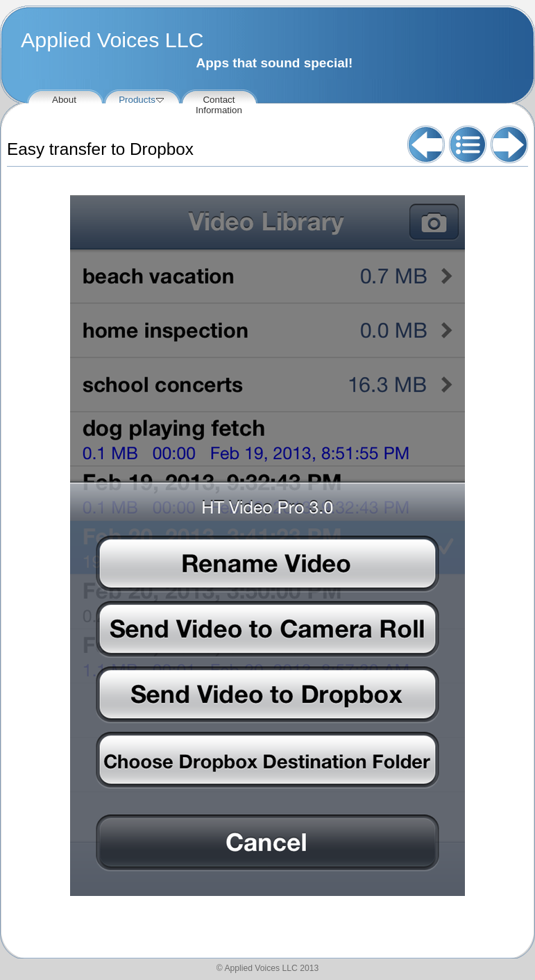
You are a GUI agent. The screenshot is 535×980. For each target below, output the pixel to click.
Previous (426, 144)
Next (509, 144)
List (468, 144)
